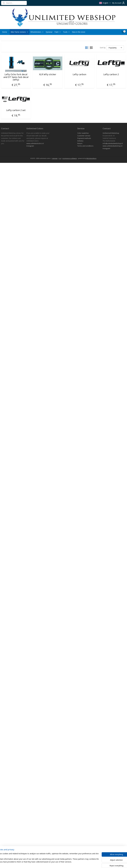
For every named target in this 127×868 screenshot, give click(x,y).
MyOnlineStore (91, 158)
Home (5, 32)
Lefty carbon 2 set (16, 110)
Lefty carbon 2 (111, 74)
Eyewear (49, 32)
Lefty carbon (79, 74)
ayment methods (85, 138)
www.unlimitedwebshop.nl (112, 146)
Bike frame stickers (20, 32)
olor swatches (84, 133)
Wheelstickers (37, 32)
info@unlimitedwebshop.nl (113, 143)
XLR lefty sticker (48, 74)
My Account (118, 3)
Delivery (80, 141)
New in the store (79, 32)
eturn (80, 143)
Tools (66, 32)
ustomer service (84, 136)
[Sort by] (115, 48)
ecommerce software (70, 158)
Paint (58, 32)
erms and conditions (86, 146)
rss (60, 158)
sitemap (55, 158)
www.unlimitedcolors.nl (35, 143)
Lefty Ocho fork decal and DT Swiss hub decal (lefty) (16, 77)
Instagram (30, 146)
